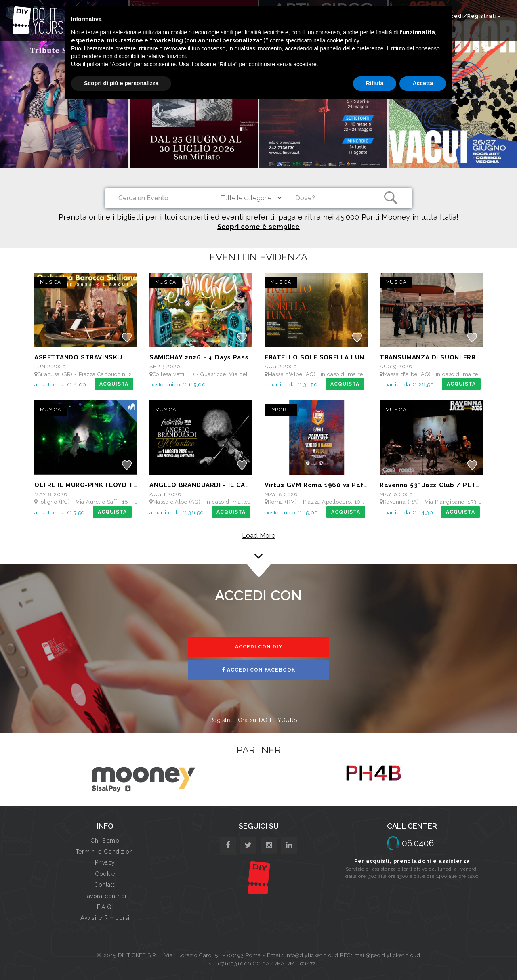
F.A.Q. (105, 907)
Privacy (105, 862)
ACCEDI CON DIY (259, 647)
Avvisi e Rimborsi (105, 918)
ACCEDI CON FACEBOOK (259, 670)
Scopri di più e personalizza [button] (121, 83)
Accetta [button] (423, 83)
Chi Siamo (105, 841)
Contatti (105, 885)
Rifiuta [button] (375, 83)
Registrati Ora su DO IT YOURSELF (259, 720)
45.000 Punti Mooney (373, 217)
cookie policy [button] (343, 40)
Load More (258, 536)
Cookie (105, 874)
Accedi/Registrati (472, 16)
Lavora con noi (105, 896)
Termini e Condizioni (105, 852)
